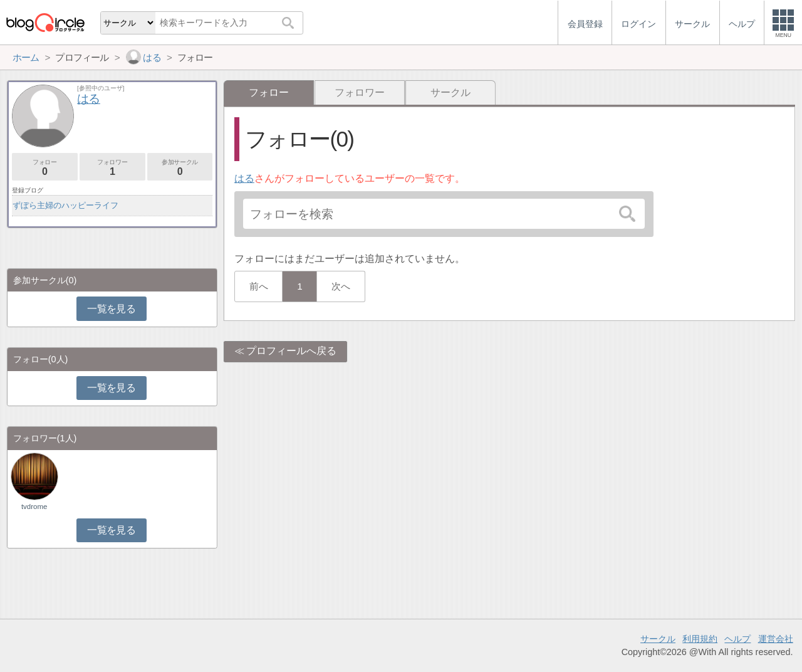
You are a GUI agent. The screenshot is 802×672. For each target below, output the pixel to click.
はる (244, 178)
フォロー (45, 168)
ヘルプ (737, 639)
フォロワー (360, 92)
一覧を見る (111, 309)
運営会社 (776, 639)
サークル (450, 92)
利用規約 (700, 639)
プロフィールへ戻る (291, 351)
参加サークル (180, 168)
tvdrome (34, 507)
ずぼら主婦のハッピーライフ (65, 205)
